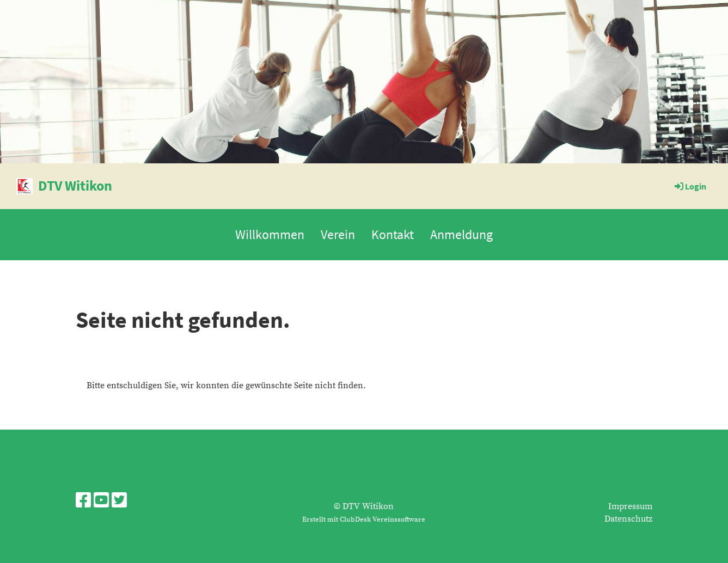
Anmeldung (461, 234)
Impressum (630, 506)
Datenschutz (628, 519)
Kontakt (393, 234)
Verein (338, 234)
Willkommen (270, 234)
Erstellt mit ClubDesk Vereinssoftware (364, 519)
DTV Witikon (75, 185)
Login (690, 186)
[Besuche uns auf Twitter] (119, 501)
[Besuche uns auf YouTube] (101, 501)
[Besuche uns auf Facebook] (83, 501)
